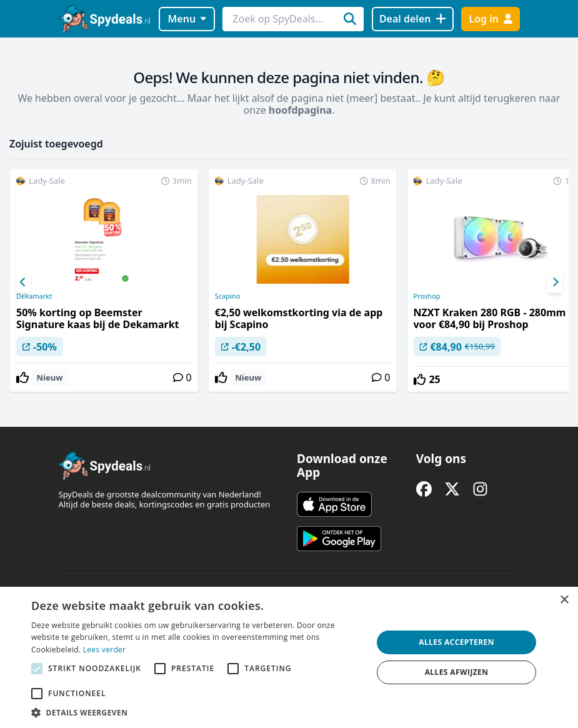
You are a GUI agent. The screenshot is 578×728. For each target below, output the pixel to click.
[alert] (289, 657)
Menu (187, 19)
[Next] (555, 282)
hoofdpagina (300, 110)
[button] (197, 712)
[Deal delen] (413, 19)
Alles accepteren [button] (456, 642)
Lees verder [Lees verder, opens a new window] (105, 650)
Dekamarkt (34, 296)
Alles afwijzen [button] (457, 672)
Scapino (228, 296)
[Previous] (23, 282)
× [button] (564, 600)
